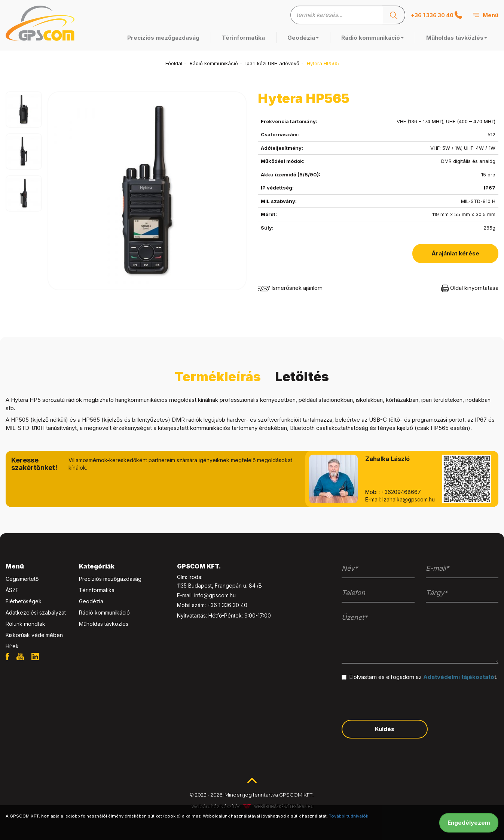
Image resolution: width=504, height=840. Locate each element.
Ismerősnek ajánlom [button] (290, 288)
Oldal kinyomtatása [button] (470, 288)
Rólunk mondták (25, 624)
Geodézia (303, 38)
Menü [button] (15, 566)
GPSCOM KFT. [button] (199, 566)
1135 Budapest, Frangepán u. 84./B (219, 586)
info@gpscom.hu (215, 595)
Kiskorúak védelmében (34, 635)
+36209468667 (401, 492)
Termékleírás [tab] (218, 377)
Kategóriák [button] (97, 566)
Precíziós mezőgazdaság (163, 38)
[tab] (37, 567)
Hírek (12, 646)
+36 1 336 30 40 (436, 15)
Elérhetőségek (24, 601)
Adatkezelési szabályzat (36, 612)
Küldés (385, 729)
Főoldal (174, 63)
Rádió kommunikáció (372, 38)
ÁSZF (12, 590)
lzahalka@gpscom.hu (409, 499)
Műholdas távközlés (457, 38)
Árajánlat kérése (455, 253)
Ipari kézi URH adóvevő (272, 63)
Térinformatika (243, 38)
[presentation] (398, 700)
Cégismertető (22, 579)
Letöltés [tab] (302, 377)
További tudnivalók (349, 816)
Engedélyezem (469, 823)
